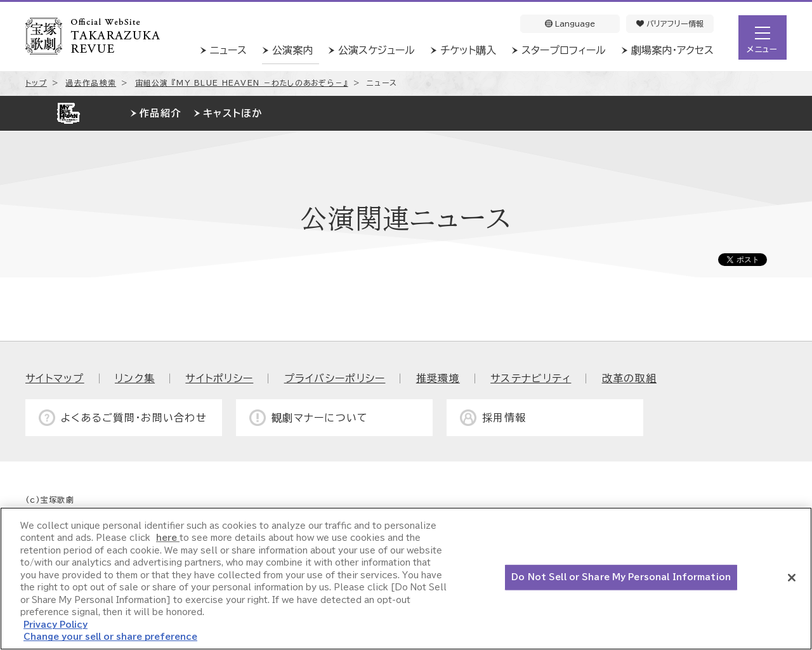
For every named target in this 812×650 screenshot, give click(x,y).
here (168, 538)
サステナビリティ (531, 378)
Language (570, 23)
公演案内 (292, 50)
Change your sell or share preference (110, 637)
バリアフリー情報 (670, 23)
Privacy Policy (56, 625)
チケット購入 (468, 50)
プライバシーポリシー (335, 378)
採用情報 (504, 418)
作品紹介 (160, 113)
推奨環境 (438, 378)
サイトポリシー (219, 378)
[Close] (792, 578)
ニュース (228, 50)
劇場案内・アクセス (672, 50)
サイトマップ (55, 378)
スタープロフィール (564, 50)
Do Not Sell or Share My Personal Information (621, 577)
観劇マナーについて (320, 418)
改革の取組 (629, 378)
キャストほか (232, 113)
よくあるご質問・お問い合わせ (134, 418)
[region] (406, 579)
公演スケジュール (377, 50)
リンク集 (135, 378)
